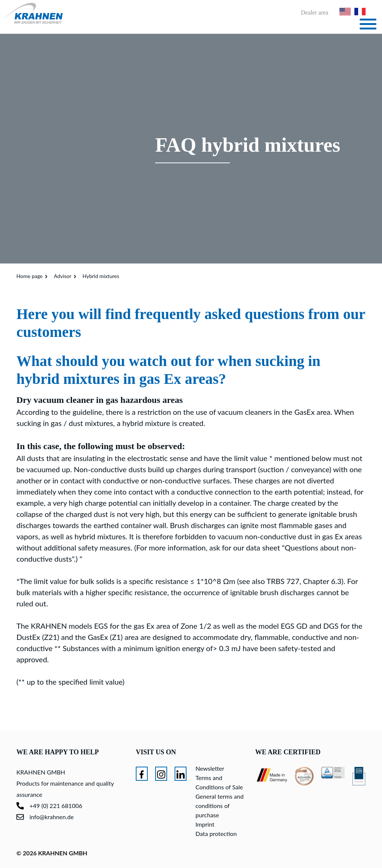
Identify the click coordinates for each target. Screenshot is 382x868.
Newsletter (210, 768)
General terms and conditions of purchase (220, 806)
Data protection (216, 834)
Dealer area (315, 13)
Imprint (205, 824)
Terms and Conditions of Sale (219, 782)
